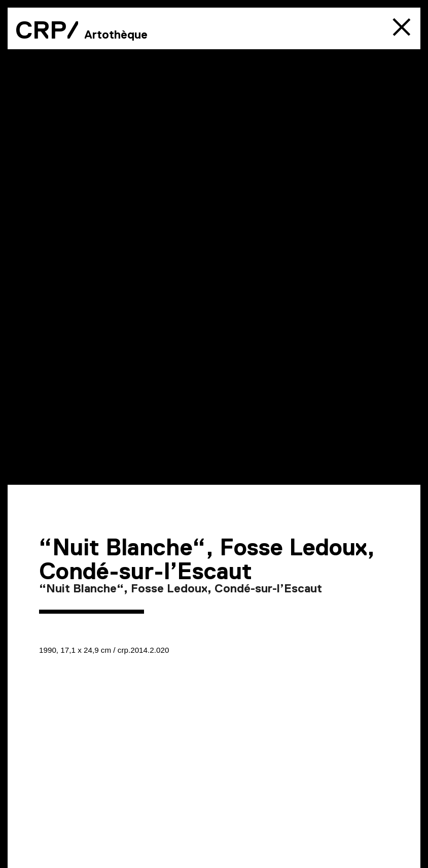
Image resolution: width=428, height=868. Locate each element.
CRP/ (47, 30)
